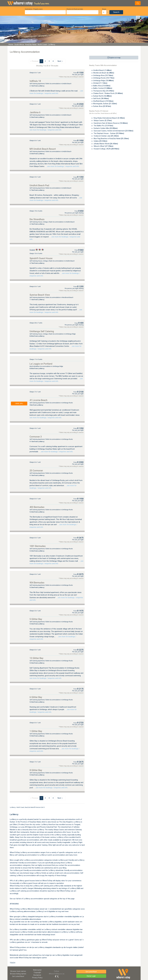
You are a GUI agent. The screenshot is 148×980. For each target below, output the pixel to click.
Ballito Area (102, 86)
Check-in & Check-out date (75, 9)
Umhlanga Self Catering (42, 331)
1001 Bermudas (38, 546)
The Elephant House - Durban (109, 133)
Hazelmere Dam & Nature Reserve (110, 123)
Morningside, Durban (105, 104)
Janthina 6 (35, 112)
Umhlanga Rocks (104, 78)
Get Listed (18, 976)
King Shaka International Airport (109, 118)
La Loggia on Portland (41, 364)
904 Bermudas (37, 583)
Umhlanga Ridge (103, 81)
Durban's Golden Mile (105, 128)
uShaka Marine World (106, 144)
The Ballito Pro (103, 126)
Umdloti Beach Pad (39, 185)
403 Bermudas (37, 507)
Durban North (102, 96)
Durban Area (102, 106)
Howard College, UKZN (106, 149)
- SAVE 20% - (19, 404)
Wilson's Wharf (103, 146)
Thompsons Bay (104, 91)
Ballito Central (103, 88)
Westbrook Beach (104, 73)
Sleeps (104, 9)
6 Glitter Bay (36, 697)
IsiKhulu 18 (35, 81)
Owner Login (91, 976)
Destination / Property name (34, 9)
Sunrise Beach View (40, 295)
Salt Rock (101, 98)
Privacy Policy (37, 978)
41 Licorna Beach (38, 400)
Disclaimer (37, 975)
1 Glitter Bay (36, 731)
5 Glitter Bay (36, 619)
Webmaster (37, 970)
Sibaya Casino (102, 120)
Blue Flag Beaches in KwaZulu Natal (111, 139)
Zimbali (100, 83)
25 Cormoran (36, 471)
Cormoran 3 (36, 437)
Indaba (100, 141)
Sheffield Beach (103, 101)
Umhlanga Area (103, 75)
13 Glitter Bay (36, 658)
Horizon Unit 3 (40, 807)
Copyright (37, 972)
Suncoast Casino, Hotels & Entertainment (113, 131)
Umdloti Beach (102, 70)
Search (116, 12)
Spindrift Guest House (41, 258)
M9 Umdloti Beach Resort (43, 149)
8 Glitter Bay (36, 770)
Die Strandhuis (37, 219)
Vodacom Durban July (106, 136)
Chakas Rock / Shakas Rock (108, 93)
